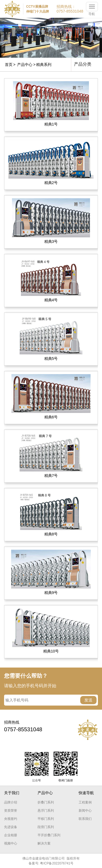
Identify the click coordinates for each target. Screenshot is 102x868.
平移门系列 (46, 819)
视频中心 (11, 843)
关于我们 (12, 793)
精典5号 (51, 359)
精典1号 (51, 124)
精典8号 (51, 534)
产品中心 (25, 65)
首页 (9, 65)
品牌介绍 (11, 802)
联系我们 (85, 819)
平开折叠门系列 (49, 835)
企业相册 (11, 835)
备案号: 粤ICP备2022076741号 (51, 863)
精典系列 (44, 65)
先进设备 (11, 827)
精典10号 (51, 651)
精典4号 (51, 300)
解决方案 (44, 843)
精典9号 (51, 593)
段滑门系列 (46, 827)
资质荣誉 (11, 811)
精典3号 (51, 241)
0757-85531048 (70, 11)
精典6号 (51, 417)
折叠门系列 (46, 802)
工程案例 (85, 802)
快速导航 (86, 793)
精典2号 (51, 183)
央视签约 (11, 819)
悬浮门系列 (46, 811)
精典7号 (51, 476)
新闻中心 (85, 811)
